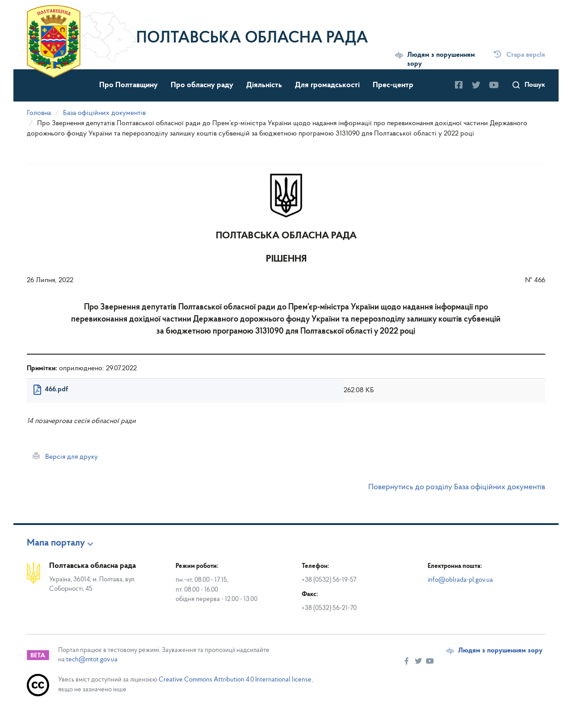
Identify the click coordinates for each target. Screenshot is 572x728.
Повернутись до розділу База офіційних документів (457, 487)
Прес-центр (393, 85)
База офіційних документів (104, 113)
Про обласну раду (202, 85)
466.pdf (56, 389)
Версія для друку (65, 457)
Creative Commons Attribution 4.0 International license (235, 680)
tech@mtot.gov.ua (92, 660)
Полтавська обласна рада (252, 38)
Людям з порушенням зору (441, 59)
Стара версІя (519, 55)
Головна (39, 113)
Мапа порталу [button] (56, 543)
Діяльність (264, 85)
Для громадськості (327, 85)
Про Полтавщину (128, 85)
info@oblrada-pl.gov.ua (460, 580)
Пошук (535, 85)
